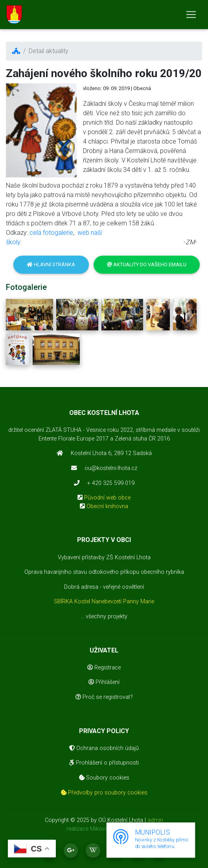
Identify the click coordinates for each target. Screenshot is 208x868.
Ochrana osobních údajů (104, 748)
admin (155, 820)
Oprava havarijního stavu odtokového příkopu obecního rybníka (104, 572)
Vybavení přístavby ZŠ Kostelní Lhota (104, 557)
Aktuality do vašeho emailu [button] (147, 264)
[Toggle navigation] (191, 15)
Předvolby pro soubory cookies (104, 793)
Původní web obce (107, 498)
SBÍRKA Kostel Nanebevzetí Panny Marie (104, 602)
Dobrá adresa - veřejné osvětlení (104, 587)
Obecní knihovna (107, 506)
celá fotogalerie (51, 233)
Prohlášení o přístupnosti (104, 763)
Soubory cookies (104, 778)
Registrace (104, 668)
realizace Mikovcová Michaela (104, 829)
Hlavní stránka (51, 264)
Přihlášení (104, 682)
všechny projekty (107, 616)
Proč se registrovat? (104, 697)
